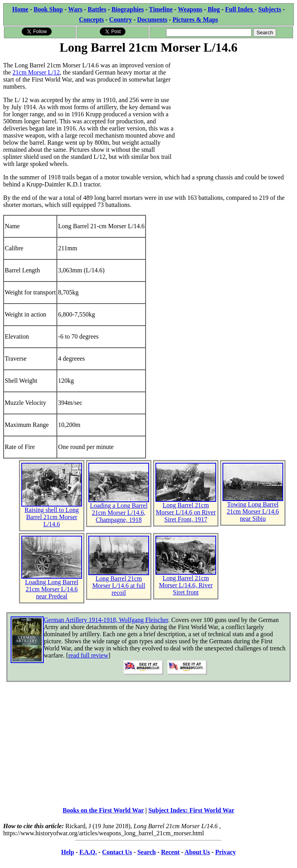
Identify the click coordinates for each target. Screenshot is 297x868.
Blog (214, 9)
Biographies (128, 9)
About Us (197, 852)
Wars (75, 9)
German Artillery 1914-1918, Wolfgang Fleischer (106, 620)
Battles (97, 9)
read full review (88, 655)
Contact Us (117, 852)
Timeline (161, 9)
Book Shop (48, 9)
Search (147, 852)
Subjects (270, 9)
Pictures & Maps (195, 20)
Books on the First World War (103, 810)
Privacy (226, 852)
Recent (170, 852)
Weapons (190, 9)
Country (121, 20)
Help (68, 852)
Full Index (240, 9)
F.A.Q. (88, 852)
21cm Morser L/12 (36, 72)
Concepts (91, 20)
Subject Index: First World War (191, 810)
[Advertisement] (234, 105)
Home (20, 9)
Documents (152, 20)
